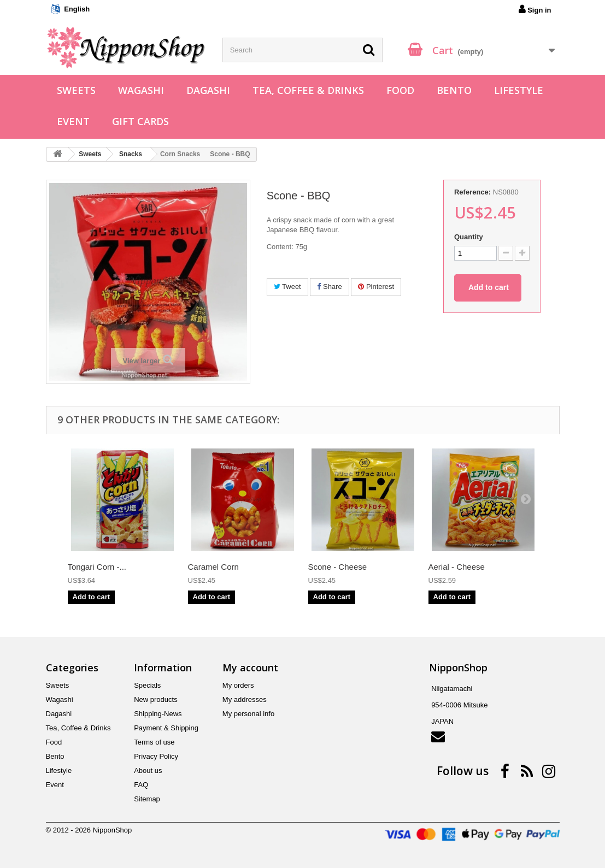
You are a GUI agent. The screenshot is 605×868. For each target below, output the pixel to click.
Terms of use (154, 742)
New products (155, 699)
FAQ (141, 785)
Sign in (535, 9)
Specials (147, 685)
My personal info (248, 714)
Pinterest (376, 287)
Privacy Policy (156, 756)
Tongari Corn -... (97, 567)
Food (400, 90)
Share (329, 287)
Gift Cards (140, 121)
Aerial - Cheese (457, 567)
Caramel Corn (213, 567)
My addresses (245, 699)
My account (250, 668)
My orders (238, 685)
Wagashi (141, 90)
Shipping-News (158, 714)
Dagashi (208, 90)
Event (73, 121)
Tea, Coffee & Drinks (308, 90)
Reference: (472, 192)
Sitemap (147, 799)
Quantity (469, 237)
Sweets (76, 90)
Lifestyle (519, 90)
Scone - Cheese (338, 567)
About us (148, 770)
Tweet (287, 287)
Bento (454, 90)
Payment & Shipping (166, 728)
